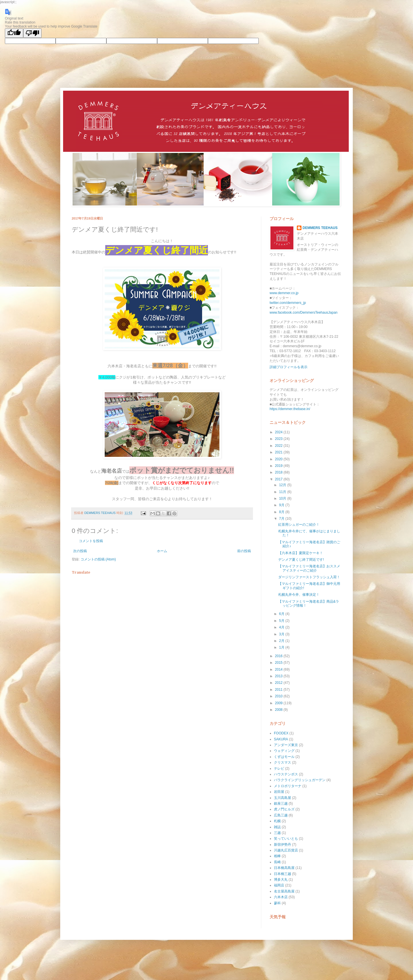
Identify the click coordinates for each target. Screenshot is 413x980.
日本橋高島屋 (284, 868)
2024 (279, 432)
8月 (282, 512)
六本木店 (281, 897)
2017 (279, 479)
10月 (283, 498)
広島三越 (281, 815)
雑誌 (277, 827)
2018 (279, 472)
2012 (279, 683)
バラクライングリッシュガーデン (300, 780)
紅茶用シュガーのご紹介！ (299, 525)
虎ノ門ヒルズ (284, 809)
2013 (279, 676)
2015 (279, 663)
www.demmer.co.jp (284, 293)
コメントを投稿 (91, 541)
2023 (279, 439)
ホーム (162, 551)
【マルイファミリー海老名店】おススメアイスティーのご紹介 (309, 568)
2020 (279, 459)
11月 (283, 492)
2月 (282, 641)
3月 (282, 634)
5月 (282, 621)
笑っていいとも (286, 839)
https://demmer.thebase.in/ (290, 409)
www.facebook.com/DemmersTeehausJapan (304, 313)
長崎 (277, 862)
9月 (282, 505)
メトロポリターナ (288, 786)
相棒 (277, 856)
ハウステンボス (286, 774)
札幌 (277, 821)
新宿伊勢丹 (283, 845)
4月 (282, 627)
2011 (279, 690)
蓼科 (277, 903)
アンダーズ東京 (286, 745)
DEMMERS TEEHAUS (320, 228)
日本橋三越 (283, 874)
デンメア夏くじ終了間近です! (301, 560)
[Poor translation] (32, 33)
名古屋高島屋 (284, 891)
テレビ (279, 769)
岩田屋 (279, 792)
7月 (282, 519)
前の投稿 (244, 551)
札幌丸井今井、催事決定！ (299, 595)
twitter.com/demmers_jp (288, 303)
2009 (279, 703)
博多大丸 (281, 880)
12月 (283, 485)
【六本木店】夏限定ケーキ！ (301, 553)
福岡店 (279, 885)
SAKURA (281, 739)
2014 (279, 669)
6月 (282, 614)
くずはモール (284, 757)
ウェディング (284, 751)
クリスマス (283, 762)
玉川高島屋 (283, 798)
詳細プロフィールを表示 (289, 367)
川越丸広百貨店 (286, 850)
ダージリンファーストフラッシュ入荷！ (309, 577)
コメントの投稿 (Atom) (98, 559)
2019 (279, 466)
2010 (279, 696)
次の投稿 (80, 551)
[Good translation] (14, 33)
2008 (279, 710)
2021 (279, 452)
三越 (277, 833)
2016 (279, 656)
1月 (282, 647)
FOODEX (281, 733)
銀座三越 (281, 804)
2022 (279, 446)
